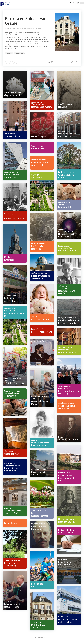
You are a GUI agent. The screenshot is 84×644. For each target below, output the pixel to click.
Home (60, 3)
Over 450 (73, 3)
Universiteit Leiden (42, 638)
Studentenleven (19, 53)
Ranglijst (66, 3)
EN (82, 3)
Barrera (9, 58)
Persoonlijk (9, 53)
